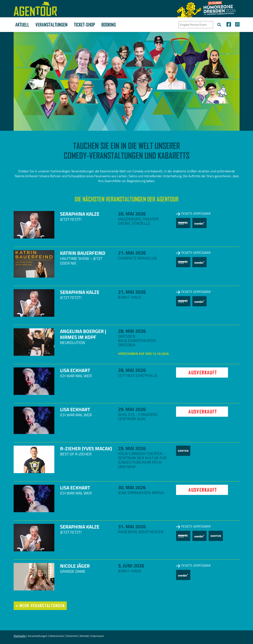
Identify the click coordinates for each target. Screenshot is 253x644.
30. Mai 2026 (132, 487)
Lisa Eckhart (75, 370)
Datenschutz (57, 636)
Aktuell (22, 25)
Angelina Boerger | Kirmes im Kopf (83, 334)
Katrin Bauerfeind (83, 253)
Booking (109, 25)
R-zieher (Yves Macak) (86, 448)
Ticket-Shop (84, 25)
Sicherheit (72, 636)
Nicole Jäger (75, 566)
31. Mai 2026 (132, 526)
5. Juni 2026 (131, 566)
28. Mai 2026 (132, 331)
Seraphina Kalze (80, 214)
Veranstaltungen (51, 25)
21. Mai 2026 (132, 253)
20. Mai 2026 (132, 214)
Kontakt (84, 636)
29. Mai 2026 (132, 409)
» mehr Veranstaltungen (40, 606)
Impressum (98, 636)
